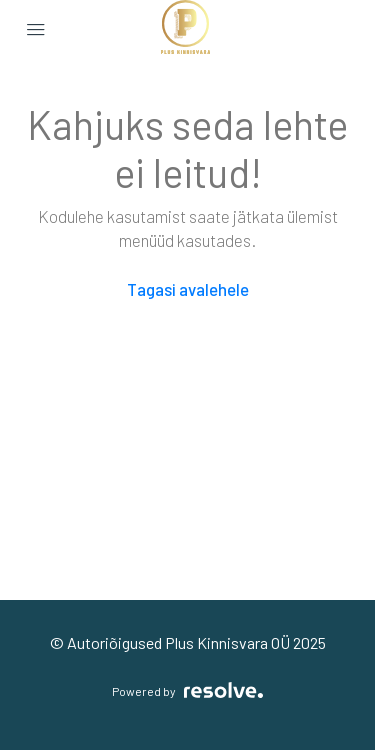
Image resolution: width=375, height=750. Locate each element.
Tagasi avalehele (188, 289)
